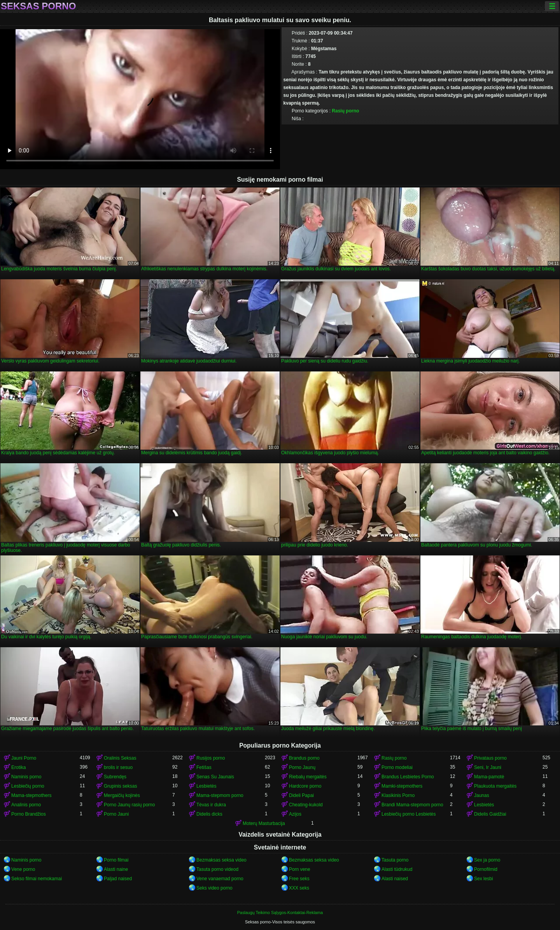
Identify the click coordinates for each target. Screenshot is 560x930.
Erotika (18, 767)
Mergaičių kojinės (122, 795)
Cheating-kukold (306, 805)
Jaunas (482, 795)
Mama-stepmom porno (220, 795)
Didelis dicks (209, 814)
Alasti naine (116, 869)
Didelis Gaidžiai (490, 814)
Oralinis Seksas (120, 758)
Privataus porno (490, 758)
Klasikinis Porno (398, 795)
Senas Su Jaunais (215, 777)
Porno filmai (116, 860)
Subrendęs (115, 777)
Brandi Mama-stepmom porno (412, 805)
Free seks (299, 879)
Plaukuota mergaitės (495, 786)
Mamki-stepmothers (402, 786)
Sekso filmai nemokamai (37, 879)
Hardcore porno (305, 786)
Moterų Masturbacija (264, 823)
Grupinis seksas (120, 786)
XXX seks (299, 888)
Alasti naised (395, 879)
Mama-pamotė (489, 777)
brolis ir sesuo (118, 767)
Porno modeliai (397, 767)
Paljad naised (118, 879)
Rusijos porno (211, 758)
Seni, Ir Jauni (488, 767)
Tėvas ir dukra (211, 805)
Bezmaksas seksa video (221, 860)
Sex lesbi (484, 879)
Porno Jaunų (302, 767)
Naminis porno (26, 777)
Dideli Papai (301, 795)
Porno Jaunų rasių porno (129, 805)
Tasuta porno (395, 860)
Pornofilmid (486, 869)
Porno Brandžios (29, 814)
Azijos (295, 814)
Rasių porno (345, 111)
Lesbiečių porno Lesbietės (409, 814)
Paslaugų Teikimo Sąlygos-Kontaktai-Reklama (280, 912)
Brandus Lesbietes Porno (408, 777)
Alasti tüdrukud (397, 869)
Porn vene (300, 869)
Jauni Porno (24, 758)
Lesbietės (206, 786)
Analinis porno (26, 805)
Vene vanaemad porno (220, 879)
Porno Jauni (116, 814)
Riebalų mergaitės (308, 777)
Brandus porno (304, 758)
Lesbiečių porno (28, 786)
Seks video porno (214, 888)
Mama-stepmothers (31, 795)
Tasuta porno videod (217, 869)
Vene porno (23, 869)
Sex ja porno (487, 860)
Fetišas (204, 767)
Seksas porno (38, 6)
